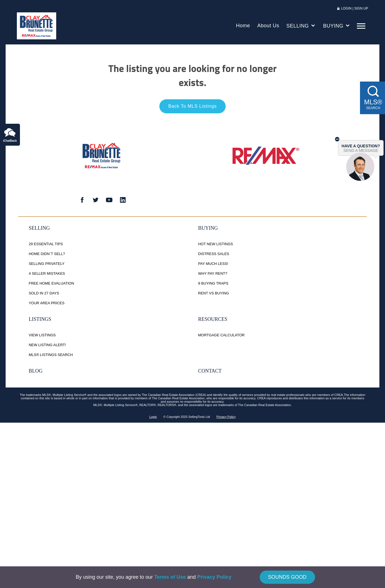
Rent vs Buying (214, 294)
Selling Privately (47, 265)
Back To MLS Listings (193, 107)
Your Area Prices (47, 304)
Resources (213, 320)
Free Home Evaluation (51, 284)
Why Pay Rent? (213, 275)
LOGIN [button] (347, 10)
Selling (39, 229)
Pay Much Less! (213, 265)
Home (243, 27)
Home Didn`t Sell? (47, 255)
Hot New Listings (216, 245)
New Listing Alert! (47, 346)
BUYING (337, 27)
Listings (40, 320)
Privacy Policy (226, 418)
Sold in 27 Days (44, 294)
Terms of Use (170, 577)
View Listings (42, 336)
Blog (36, 372)
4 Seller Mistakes (47, 275)
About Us (268, 27)
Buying (208, 229)
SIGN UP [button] (361, 10)
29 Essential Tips (46, 245)
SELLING (301, 27)
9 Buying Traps (213, 284)
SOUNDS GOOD (287, 577)
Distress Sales (214, 255)
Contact (210, 372)
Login (153, 418)
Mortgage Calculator (221, 336)
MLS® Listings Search (51, 356)
